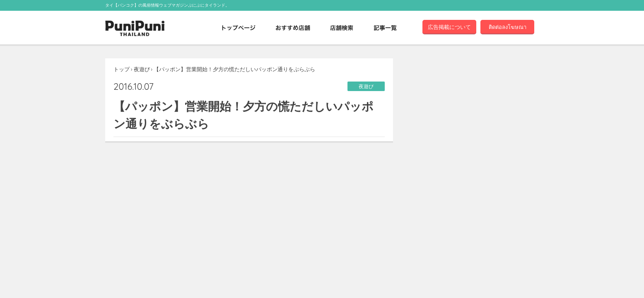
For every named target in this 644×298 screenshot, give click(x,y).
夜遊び (142, 69)
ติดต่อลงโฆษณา (508, 27)
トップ (122, 69)
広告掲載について (449, 27)
